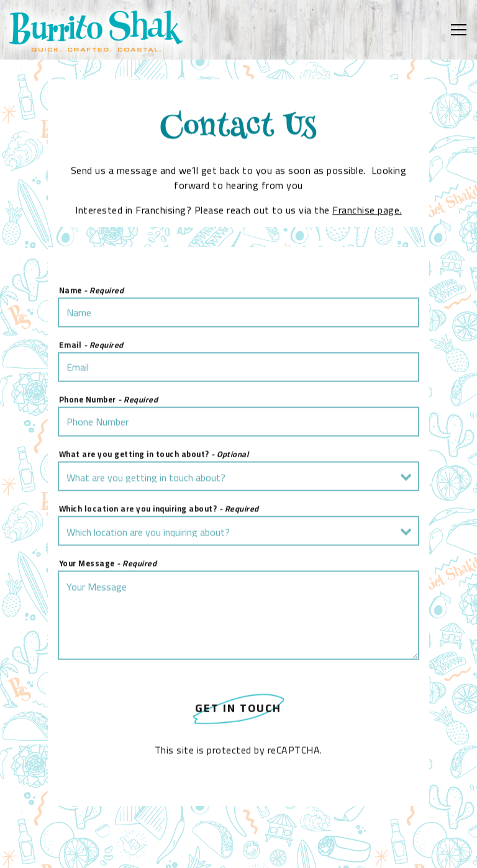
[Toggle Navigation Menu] (459, 30)
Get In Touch (238, 709)
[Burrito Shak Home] (96, 30)
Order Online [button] (239, 852)
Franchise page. (367, 211)
